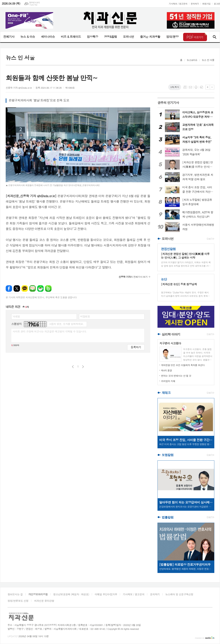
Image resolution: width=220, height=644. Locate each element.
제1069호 (70, 88)
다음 (83, 367)
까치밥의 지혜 (168, 381)
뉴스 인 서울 (208, 60)
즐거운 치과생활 (150, 37)
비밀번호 (85, 316)
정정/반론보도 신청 (18, 601)
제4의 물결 (166, 370)
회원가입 (206, 4)
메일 (190, 87)
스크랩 (201, 87)
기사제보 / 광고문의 (178, 4)
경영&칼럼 (110, 37)
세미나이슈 (48, 37)
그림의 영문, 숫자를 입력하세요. (66, 324)
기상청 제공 (33, 5)
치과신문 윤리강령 (44, 601)
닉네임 (16, 316)
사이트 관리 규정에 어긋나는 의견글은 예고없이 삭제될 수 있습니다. (50, 331)
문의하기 (195, 4)
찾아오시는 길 (15, 594)
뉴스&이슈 (192, 60)
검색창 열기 (214, 37)
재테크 (166, 393)
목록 (185, 87)
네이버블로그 (33, 288)
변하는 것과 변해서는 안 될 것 (176, 376)
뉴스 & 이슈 (28, 37)
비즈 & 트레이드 (71, 37)
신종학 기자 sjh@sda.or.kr (19, 88)
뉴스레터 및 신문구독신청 (179, 594)
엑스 (17, 288)
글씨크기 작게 (212, 87)
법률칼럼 (168, 517)
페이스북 (9, 288)
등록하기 (136, 347)
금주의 (168, 103)
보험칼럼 (168, 455)
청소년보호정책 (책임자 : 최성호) (71, 594)
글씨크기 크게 (208, 87)
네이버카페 (40, 288)
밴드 (48, 288)
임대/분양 (172, 37)
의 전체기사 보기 (133, 277)
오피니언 (129, 37)
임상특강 (92, 37)
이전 (73, 367)
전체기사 (9, 37)
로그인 (217, 4)
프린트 (196, 87)
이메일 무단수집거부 (106, 594)
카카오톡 (25, 288)
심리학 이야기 (171, 334)
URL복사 (175, 87)
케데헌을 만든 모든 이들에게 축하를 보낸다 (183, 365)
